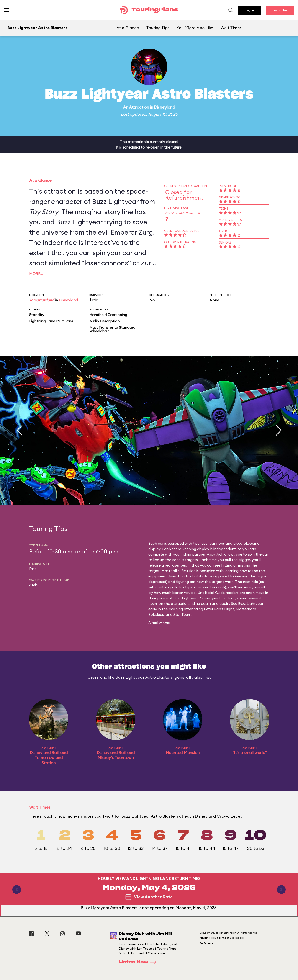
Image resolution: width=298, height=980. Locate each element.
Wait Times (231, 28)
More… (36, 274)
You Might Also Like (195, 28)
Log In (250, 10)
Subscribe (280, 10)
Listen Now (139, 962)
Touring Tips (158, 28)
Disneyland (164, 107)
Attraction (139, 107)
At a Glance (128, 28)
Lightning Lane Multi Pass (51, 321)
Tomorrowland (42, 300)
